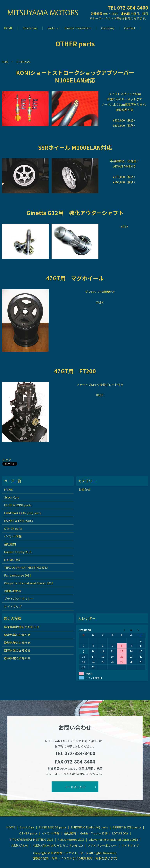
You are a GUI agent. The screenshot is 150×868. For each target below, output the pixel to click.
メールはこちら (75, 787)
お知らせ (84, 489)
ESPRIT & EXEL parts (18, 521)
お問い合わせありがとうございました (58, 845)
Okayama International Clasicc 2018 (29, 583)
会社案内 (10, 544)
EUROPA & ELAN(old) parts (23, 513)
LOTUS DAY (12, 560)
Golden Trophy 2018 (18, 552)
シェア (7, 460)
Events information (78, 28)
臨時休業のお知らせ (17, 635)
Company (108, 28)
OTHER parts (13, 528)
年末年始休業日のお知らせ (22, 627)
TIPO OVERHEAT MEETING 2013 (26, 567)
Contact (130, 28)
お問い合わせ (13, 591)
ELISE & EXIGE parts (18, 505)
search (143, 28)
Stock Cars (30, 28)
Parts (51, 28)
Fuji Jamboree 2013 (17, 575)
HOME (8, 28)
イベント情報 (13, 536)
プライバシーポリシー (19, 599)
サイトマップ (13, 606)
